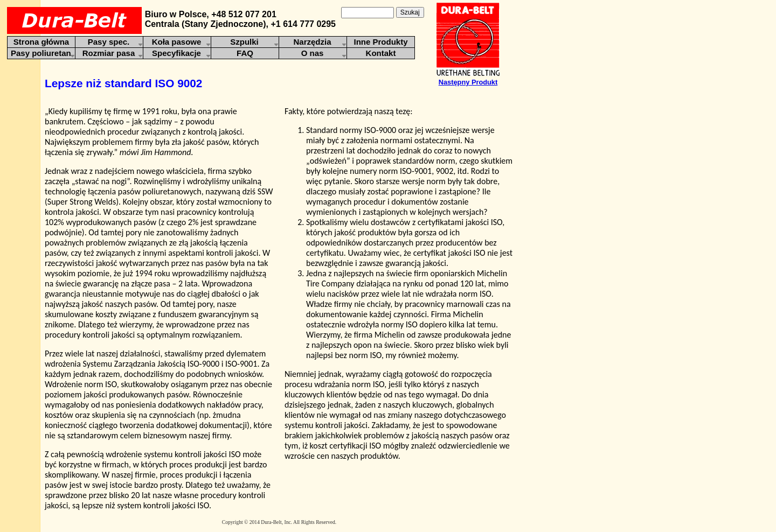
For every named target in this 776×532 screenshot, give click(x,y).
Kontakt (381, 53)
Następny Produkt (468, 82)
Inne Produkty (380, 42)
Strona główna (41, 42)
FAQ (245, 53)
